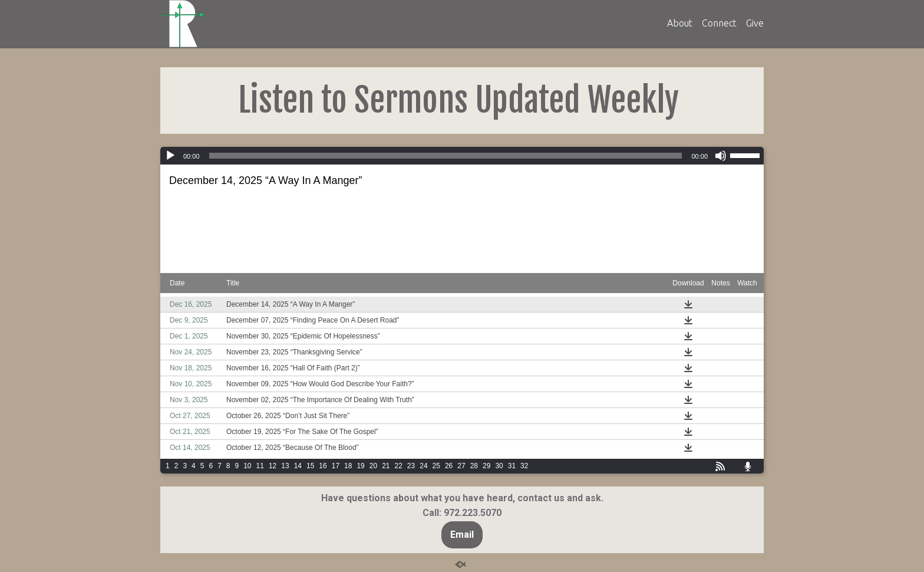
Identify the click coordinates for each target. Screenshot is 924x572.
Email (462, 535)
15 (310, 466)
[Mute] (721, 156)
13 (285, 466)
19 (360, 466)
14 (298, 466)
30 (499, 466)
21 (386, 466)
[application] (462, 156)
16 (323, 466)
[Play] (170, 156)
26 (449, 466)
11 (260, 466)
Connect (719, 23)
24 (423, 466)
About (680, 23)
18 (348, 466)
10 (247, 466)
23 (411, 466)
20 (373, 466)
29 (486, 466)
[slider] (446, 156)
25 (436, 466)
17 (336, 466)
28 (474, 466)
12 (273, 466)
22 (399, 466)
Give (755, 23)
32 (524, 466)
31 (512, 466)
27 (461, 466)
